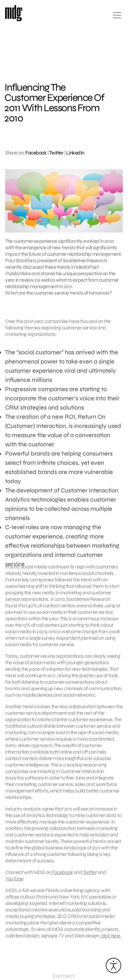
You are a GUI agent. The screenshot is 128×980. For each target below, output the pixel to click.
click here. (111, 938)
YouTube (14, 881)
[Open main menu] (117, 18)
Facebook (36, 153)
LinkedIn (75, 153)
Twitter (56, 153)
